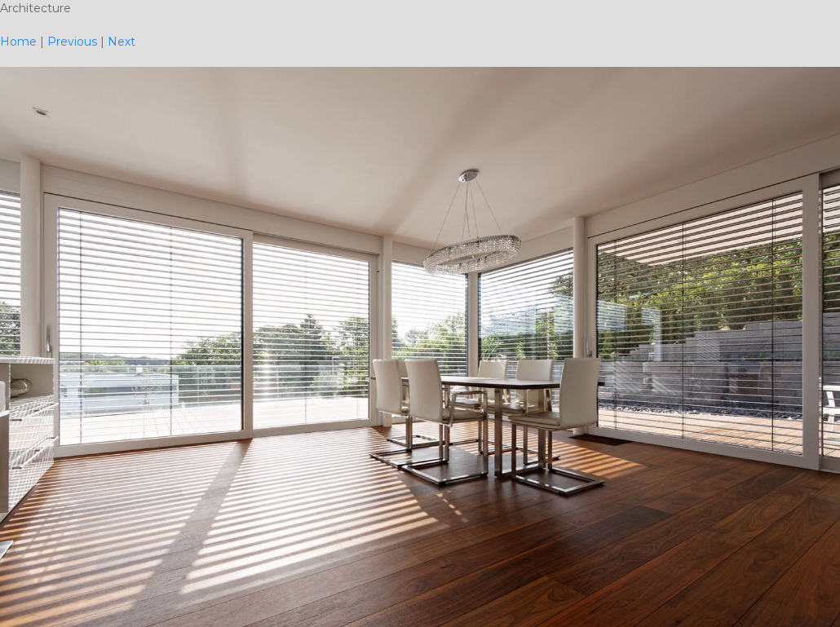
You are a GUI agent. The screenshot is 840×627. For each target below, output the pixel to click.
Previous (72, 42)
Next (122, 42)
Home (18, 42)
